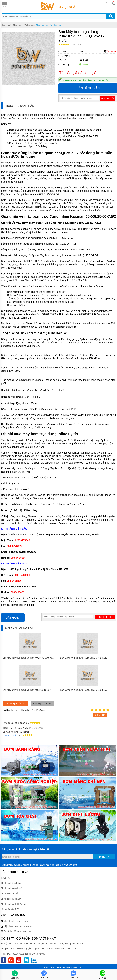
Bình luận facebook (42, 703)
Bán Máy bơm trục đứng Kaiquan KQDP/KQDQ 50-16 (28, 658)
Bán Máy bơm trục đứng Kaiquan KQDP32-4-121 (84, 658)
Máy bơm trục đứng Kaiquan (49, 25)
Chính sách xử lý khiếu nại (13, 904)
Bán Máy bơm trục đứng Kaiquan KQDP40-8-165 (84, 690)
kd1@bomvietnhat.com (21, 931)
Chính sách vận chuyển (12, 888)
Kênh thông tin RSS (10, 909)
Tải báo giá (110, 51)
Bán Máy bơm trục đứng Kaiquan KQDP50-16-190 (27, 690)
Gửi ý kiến (100, 715)
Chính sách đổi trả (9, 893)
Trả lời (6, 736)
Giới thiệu (5, 878)
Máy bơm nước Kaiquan (24, 25)
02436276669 (25, 926)
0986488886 (22, 921)
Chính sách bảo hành (11, 899)
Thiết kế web (60, 967)
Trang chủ (6, 25)
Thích (14, 735)
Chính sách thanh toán (12, 883)
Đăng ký (104, 857)
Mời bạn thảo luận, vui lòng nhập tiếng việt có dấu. (44, 713)
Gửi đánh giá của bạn (15, 703)
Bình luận (76, 45)
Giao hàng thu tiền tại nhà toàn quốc (86, 80)
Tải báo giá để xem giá (78, 73)
